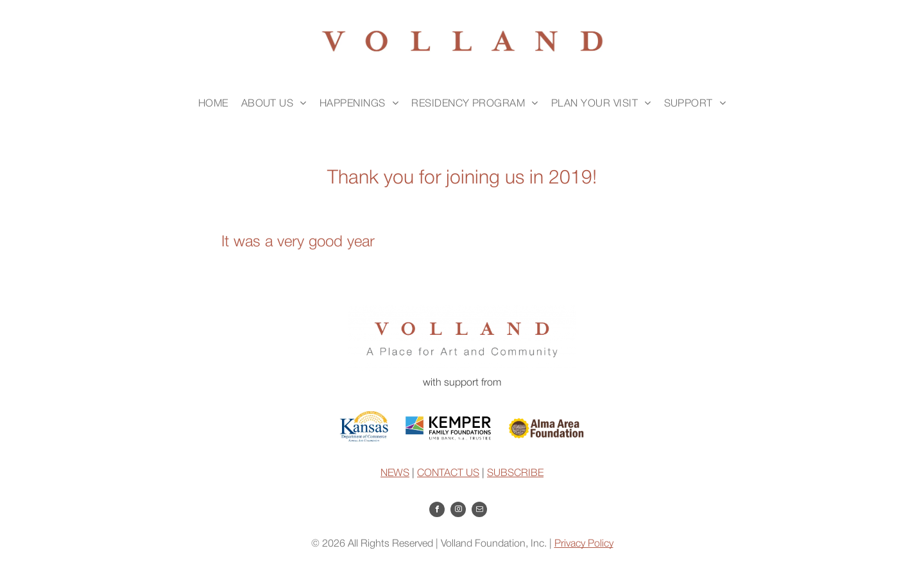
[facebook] (437, 511)
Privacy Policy (584, 544)
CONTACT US (448, 473)
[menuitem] (213, 104)
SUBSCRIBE (515, 473)
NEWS (395, 473)
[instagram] (458, 511)
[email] (479, 511)
